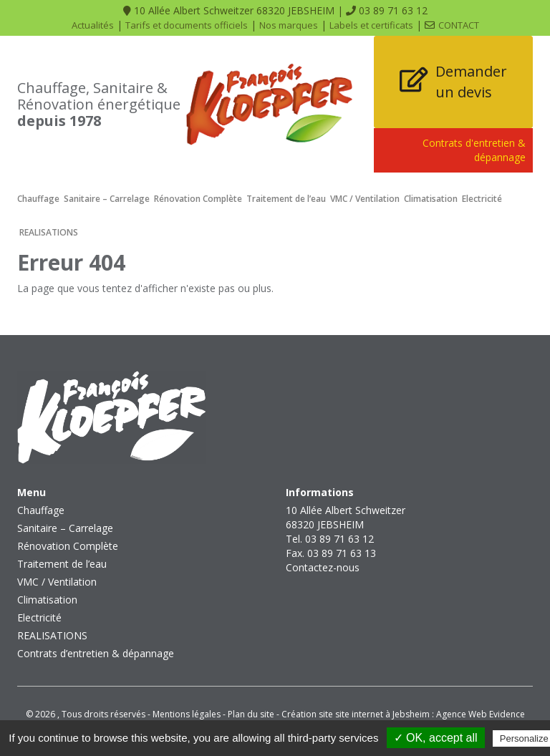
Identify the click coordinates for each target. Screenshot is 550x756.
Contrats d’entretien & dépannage (96, 653)
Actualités (93, 25)
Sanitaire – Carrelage (107, 199)
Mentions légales (187, 714)
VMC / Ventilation (365, 199)
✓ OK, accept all (436, 738)
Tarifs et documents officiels (187, 25)
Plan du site (251, 714)
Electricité (482, 199)
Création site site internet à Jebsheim (356, 714)
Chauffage (38, 199)
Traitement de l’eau (286, 199)
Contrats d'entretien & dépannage (474, 150)
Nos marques (289, 25)
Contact (459, 25)
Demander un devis (471, 82)
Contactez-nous (323, 567)
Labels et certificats (371, 25)
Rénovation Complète (198, 199)
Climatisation (431, 199)
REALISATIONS (49, 232)
